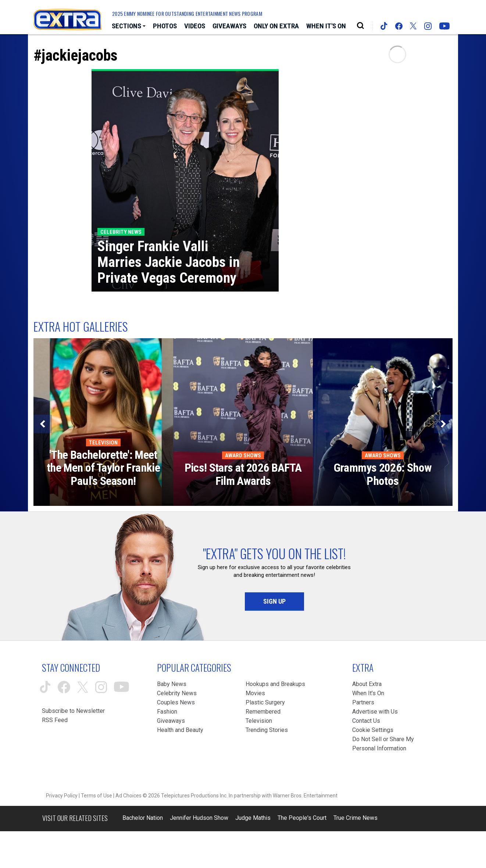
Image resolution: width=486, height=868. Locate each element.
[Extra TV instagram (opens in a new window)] (428, 26)
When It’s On (368, 693)
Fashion (167, 712)
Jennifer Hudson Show (199, 818)
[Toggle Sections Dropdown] (129, 26)
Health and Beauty (180, 730)
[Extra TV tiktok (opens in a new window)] (384, 26)
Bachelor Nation (143, 818)
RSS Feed (55, 720)
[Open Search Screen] (360, 26)
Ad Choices (128, 796)
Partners (363, 702)
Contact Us (366, 721)
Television (259, 721)
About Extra (367, 684)
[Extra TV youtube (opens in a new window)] (444, 26)
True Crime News (355, 818)
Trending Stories (267, 730)
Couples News (176, 702)
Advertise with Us (375, 712)
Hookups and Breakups (275, 684)
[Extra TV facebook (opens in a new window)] (399, 26)
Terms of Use (97, 796)
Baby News (172, 684)
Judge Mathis (253, 818)
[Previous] (43, 424)
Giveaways (171, 721)
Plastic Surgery (265, 702)
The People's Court (302, 818)
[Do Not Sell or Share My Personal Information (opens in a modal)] (385, 744)
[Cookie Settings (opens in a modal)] (373, 730)
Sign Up (274, 601)
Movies (255, 693)
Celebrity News (177, 693)
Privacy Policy (62, 796)
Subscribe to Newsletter (73, 711)
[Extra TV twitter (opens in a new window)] (413, 26)
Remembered (263, 712)
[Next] (443, 424)
